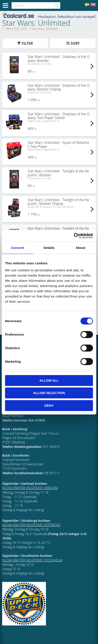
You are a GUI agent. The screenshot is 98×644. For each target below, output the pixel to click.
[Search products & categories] (36, 5)
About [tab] (80, 248)
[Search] (57, 5)
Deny (49, 405)
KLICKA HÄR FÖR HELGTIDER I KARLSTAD (30, 488)
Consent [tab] (18, 248)
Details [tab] (49, 248)
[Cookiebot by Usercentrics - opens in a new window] (74, 236)
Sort (75, 43)
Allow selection (49, 393)
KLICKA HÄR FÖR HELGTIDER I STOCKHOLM (32, 560)
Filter (27, 43)
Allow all (49, 380)
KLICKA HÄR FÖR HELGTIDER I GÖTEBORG (31, 525)
